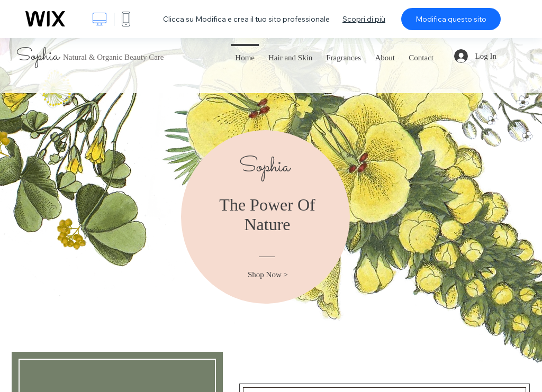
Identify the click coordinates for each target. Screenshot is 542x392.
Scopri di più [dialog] (364, 19)
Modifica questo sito (451, 19)
